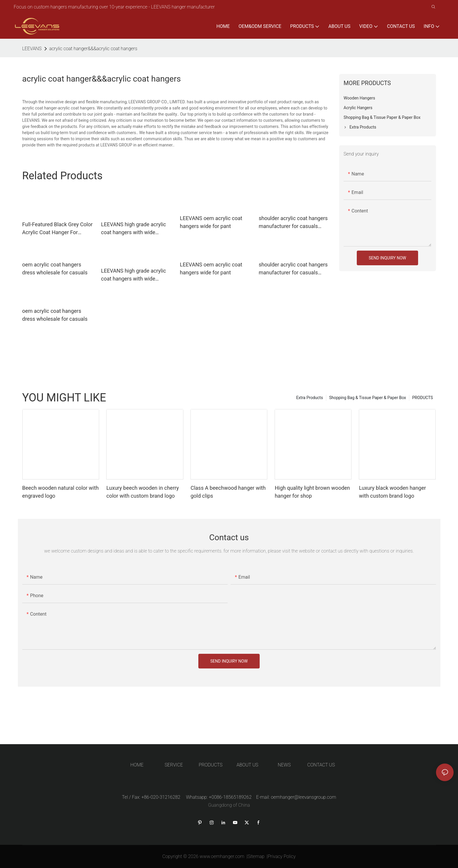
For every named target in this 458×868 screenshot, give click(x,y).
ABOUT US (247, 765)
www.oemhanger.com (222, 856)
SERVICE (174, 765)
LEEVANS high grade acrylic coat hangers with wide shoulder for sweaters (133, 229)
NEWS (284, 765)
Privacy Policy (282, 856)
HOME (137, 765)
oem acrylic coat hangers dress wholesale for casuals (55, 268)
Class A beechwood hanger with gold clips (228, 492)
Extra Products (309, 398)
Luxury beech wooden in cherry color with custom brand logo (142, 492)
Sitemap (256, 856)
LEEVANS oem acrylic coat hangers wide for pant (211, 222)
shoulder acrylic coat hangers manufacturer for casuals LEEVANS (293, 223)
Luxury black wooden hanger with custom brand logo (392, 492)
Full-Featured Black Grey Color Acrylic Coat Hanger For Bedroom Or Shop (58, 229)
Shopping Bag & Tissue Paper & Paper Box (368, 398)
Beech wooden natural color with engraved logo (61, 492)
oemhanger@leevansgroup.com (303, 797)
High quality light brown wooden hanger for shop (312, 492)
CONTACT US (321, 765)
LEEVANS (32, 49)
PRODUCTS (423, 398)
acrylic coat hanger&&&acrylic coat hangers (93, 49)
